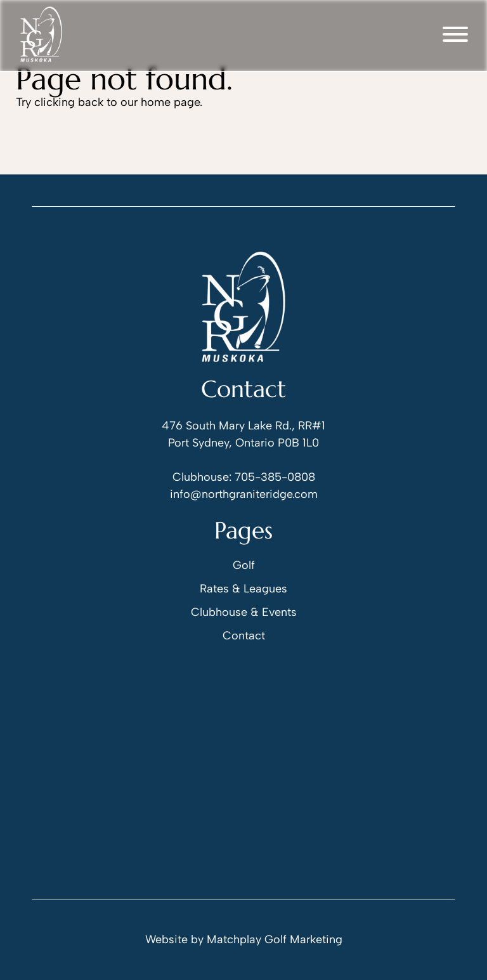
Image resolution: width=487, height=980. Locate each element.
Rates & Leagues (243, 589)
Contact (244, 636)
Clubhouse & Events (244, 612)
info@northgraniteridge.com (244, 494)
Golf (244, 565)
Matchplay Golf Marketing (275, 939)
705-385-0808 (275, 477)
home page (170, 102)
